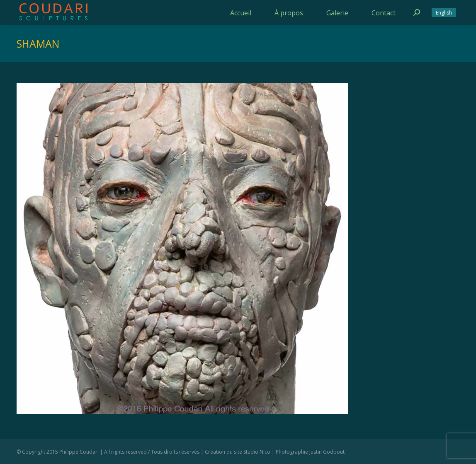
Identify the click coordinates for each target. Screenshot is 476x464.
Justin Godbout (327, 452)
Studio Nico (257, 452)
